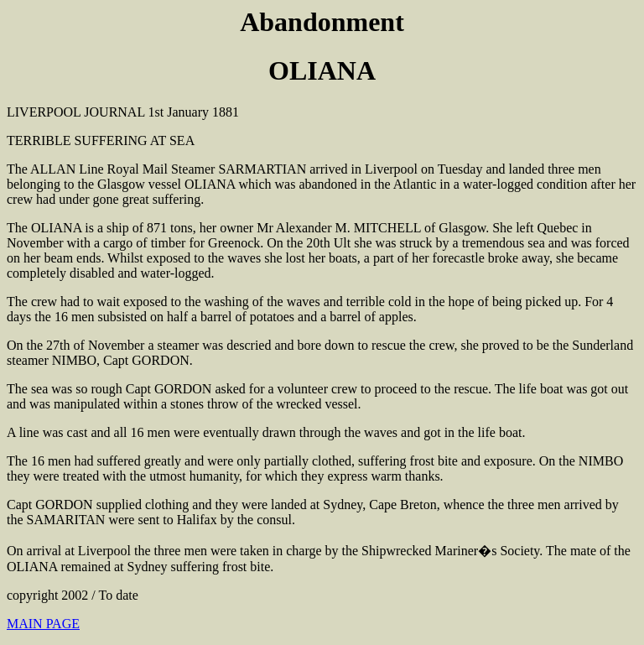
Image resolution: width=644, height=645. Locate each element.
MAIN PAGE (43, 624)
